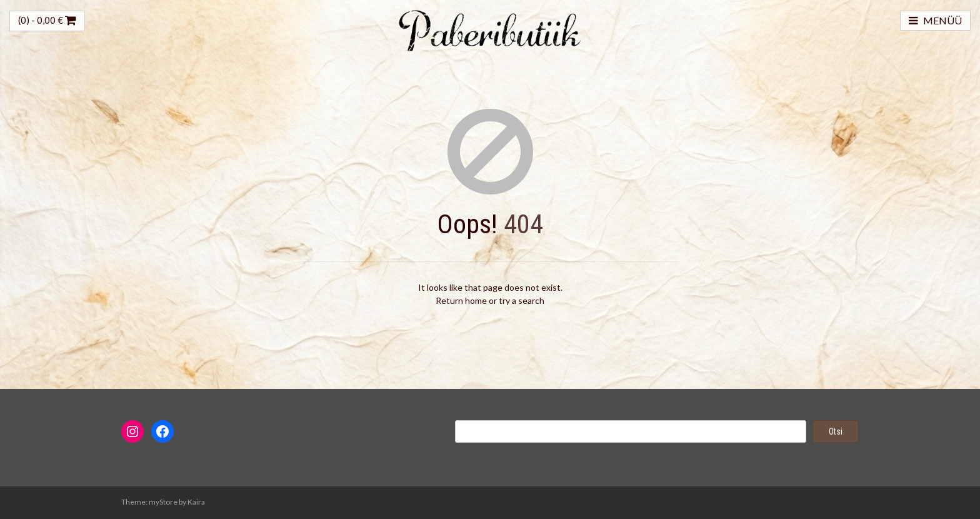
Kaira (196, 502)
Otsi (836, 431)
